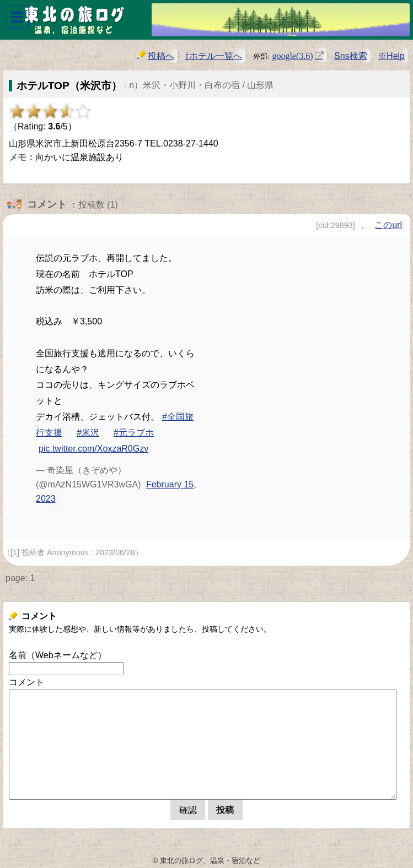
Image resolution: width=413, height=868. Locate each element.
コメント (26, 682)
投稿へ (156, 55)
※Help (391, 56)
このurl (388, 225)
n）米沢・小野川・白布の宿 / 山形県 (201, 85)
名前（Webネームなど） (58, 655)
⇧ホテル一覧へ (213, 56)
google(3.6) (292, 55)
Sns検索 (351, 56)
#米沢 (88, 433)
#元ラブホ (134, 433)
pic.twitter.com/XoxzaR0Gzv (93, 449)
